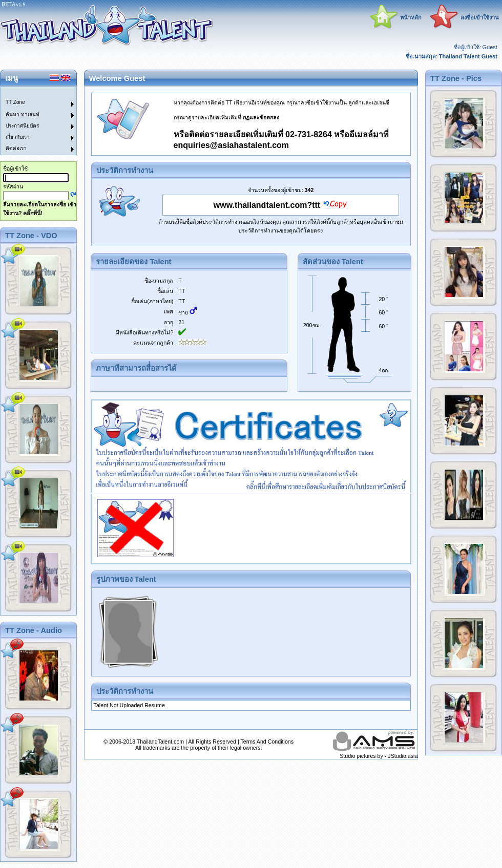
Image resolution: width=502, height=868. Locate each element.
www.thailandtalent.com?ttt (267, 205)
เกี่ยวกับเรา (18, 137)
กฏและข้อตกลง (261, 117)
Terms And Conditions (267, 742)
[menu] (32, 121)
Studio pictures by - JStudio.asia (379, 756)
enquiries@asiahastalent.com (231, 145)
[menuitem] (32, 93)
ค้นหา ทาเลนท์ (23, 114)
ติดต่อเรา (16, 148)
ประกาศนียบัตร (22, 126)
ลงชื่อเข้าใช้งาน (480, 17)
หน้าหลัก (411, 17)
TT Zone (15, 102)
